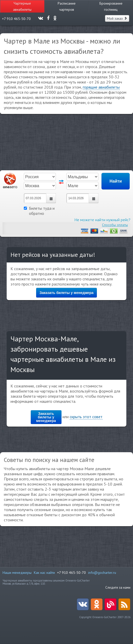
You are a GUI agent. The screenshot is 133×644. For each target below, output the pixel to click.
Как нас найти (44, 573)
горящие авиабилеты (101, 87)
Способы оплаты (115, 225)
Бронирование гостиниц (111, 6)
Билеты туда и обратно (39, 211)
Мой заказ (117, 18)
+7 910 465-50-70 (71, 573)
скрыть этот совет (86, 417)
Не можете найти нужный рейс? (102, 220)
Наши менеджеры (17, 573)
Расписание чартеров (67, 6)
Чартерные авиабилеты (22, 6)
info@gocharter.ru (102, 573)
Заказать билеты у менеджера (66, 293)
